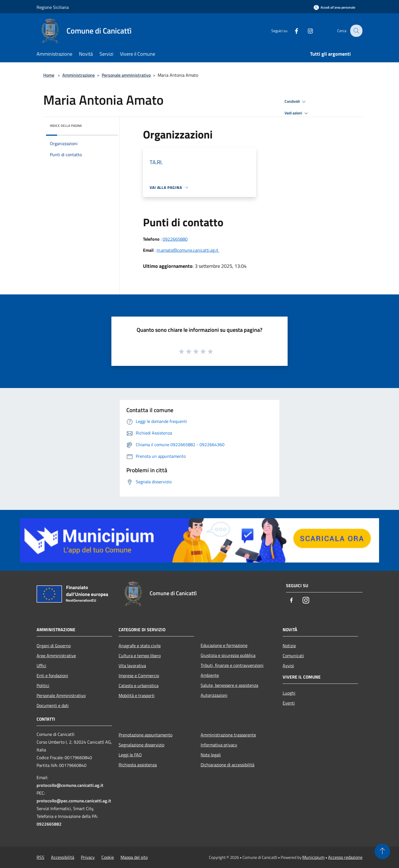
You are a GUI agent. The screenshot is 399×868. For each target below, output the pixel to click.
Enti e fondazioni (52, 676)
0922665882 (49, 824)
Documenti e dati (53, 705)
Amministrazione (79, 75)
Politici (43, 685)
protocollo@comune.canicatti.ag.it (70, 785)
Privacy (88, 857)
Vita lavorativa (132, 666)
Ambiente (210, 675)
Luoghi (289, 693)
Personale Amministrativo (61, 695)
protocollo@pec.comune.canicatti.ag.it (74, 801)
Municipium (313, 857)
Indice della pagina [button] (66, 126)
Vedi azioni (297, 113)
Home (49, 75)
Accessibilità (63, 857)
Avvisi (288, 666)
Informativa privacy (219, 745)
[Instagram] (306, 31)
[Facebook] (293, 31)
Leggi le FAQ (130, 755)
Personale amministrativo (126, 75)
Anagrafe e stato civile (140, 646)
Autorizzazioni (214, 695)
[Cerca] (356, 31)
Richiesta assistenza (138, 765)
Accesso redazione (345, 857)
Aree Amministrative (56, 656)
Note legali (211, 755)
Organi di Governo (54, 646)
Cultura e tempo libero (140, 656)
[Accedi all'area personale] (334, 7)
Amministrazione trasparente (228, 735)
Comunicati (293, 656)
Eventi (289, 703)
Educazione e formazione (224, 645)
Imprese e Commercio (139, 676)
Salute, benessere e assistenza (229, 685)
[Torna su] (382, 851)
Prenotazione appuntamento (145, 735)
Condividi (296, 102)
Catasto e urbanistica (139, 685)
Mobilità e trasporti (137, 695)
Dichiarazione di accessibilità (227, 765)
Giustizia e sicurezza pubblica (228, 655)
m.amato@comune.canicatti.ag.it (188, 250)
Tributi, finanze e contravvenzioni (232, 665)
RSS (40, 857)
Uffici (41, 666)
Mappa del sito (134, 857)
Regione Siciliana (53, 7)
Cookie (108, 857)
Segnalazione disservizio (141, 745)
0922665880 (175, 239)
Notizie (289, 646)
